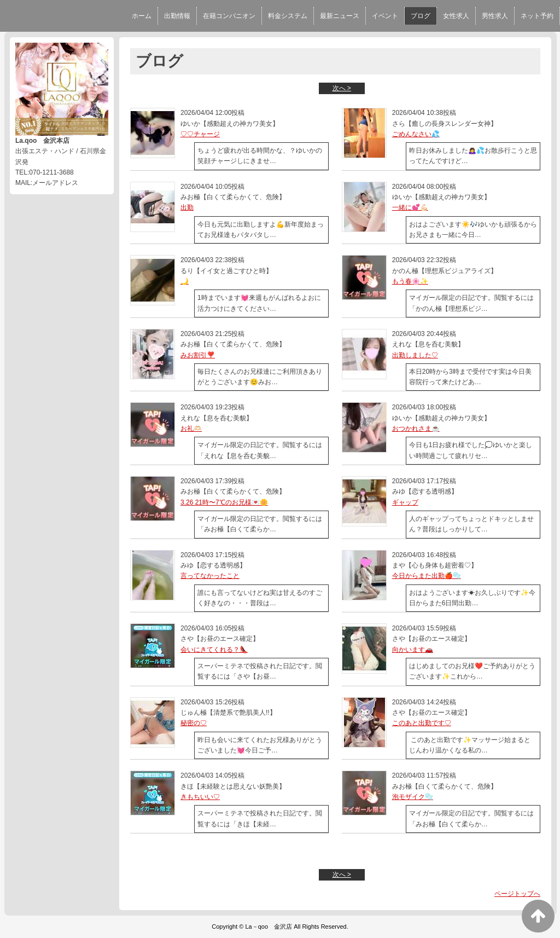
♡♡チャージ (200, 134)
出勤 (187, 207)
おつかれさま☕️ (416, 429)
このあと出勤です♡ (422, 723)
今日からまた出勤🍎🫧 (427, 576)
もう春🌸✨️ (410, 281)
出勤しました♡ (415, 355)
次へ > (342, 88)
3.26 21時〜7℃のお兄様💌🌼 (224, 502)
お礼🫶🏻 (191, 429)
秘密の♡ (194, 723)
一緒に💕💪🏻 (410, 207)
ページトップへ (517, 894)
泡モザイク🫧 (413, 797)
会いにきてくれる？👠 (214, 650)
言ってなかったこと (210, 576)
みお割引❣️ (198, 355)
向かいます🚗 (413, 650)
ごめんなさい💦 (416, 134)
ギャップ (405, 502)
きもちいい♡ (200, 797)
